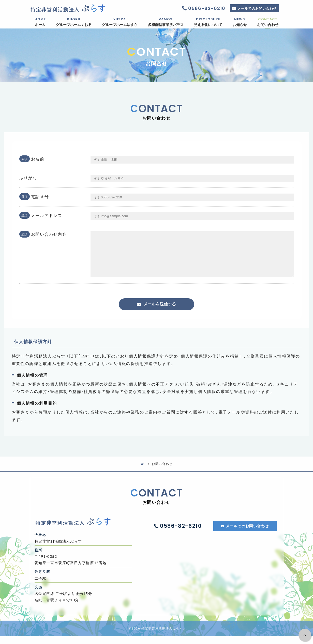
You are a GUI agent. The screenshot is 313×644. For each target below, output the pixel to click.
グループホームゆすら (120, 22)
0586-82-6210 (206, 8)
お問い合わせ (268, 22)
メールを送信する (160, 312)
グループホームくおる (74, 22)
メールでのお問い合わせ (257, 8)
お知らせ (240, 22)
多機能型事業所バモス (166, 22)
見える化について (208, 22)
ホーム (40, 22)
